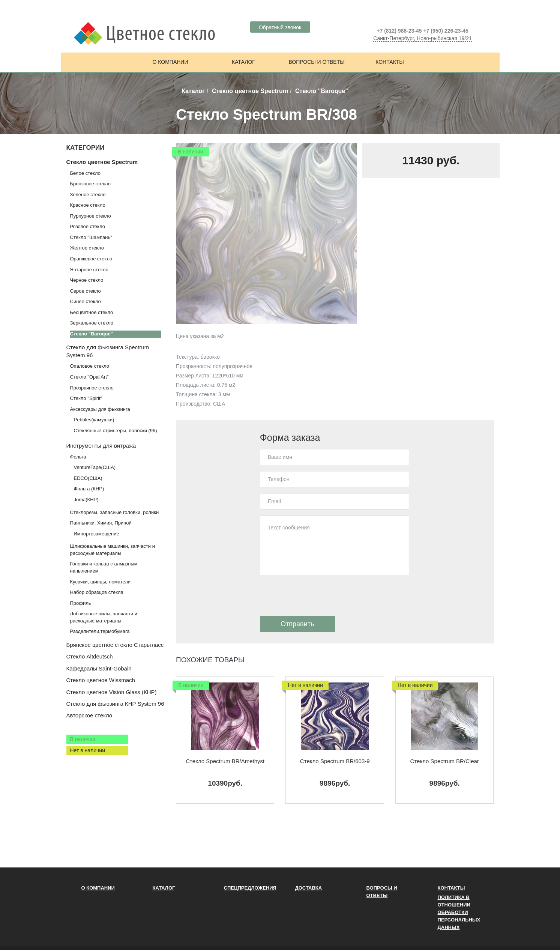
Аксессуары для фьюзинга (100, 409)
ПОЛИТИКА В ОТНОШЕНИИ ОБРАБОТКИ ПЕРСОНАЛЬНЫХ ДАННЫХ (459, 912)
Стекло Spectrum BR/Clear (445, 761)
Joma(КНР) (86, 500)
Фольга (78, 457)
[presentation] (317, 595)
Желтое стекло (87, 248)
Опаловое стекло (90, 366)
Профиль (81, 603)
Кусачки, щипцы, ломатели (101, 582)
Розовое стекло (88, 226)
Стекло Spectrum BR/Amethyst (225, 761)
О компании (170, 62)
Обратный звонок (280, 27)
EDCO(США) (88, 478)
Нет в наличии (88, 750)
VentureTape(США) (95, 467)
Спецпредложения (250, 888)
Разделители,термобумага (100, 631)
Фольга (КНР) (89, 489)
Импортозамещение (97, 534)
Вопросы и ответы (316, 62)
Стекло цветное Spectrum (250, 91)
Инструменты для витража (101, 446)
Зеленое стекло (88, 195)
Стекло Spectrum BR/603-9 (335, 761)
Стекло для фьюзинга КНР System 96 (115, 704)
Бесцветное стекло (92, 312)
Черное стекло (87, 280)
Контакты (390, 62)
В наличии (83, 739)
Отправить (297, 624)
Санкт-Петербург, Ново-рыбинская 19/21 (423, 38)
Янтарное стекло (89, 270)
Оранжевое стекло (91, 259)
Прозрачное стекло (92, 388)
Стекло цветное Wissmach (101, 680)
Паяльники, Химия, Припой (101, 523)
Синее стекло (86, 301)
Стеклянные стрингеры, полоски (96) (116, 431)
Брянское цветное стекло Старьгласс (115, 645)
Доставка (309, 888)
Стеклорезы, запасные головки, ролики (115, 512)
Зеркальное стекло (92, 323)
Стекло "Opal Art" (89, 377)
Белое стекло (85, 173)
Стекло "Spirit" (86, 398)
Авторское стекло (89, 715)
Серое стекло (86, 291)
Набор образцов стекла (97, 592)
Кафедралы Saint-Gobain (99, 668)
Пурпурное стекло (91, 216)
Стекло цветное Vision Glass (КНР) (112, 692)
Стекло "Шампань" (91, 237)
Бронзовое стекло (90, 184)
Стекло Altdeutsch (90, 656)
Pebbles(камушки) (94, 420)
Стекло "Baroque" (92, 334)
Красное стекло (88, 205)
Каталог (243, 62)
